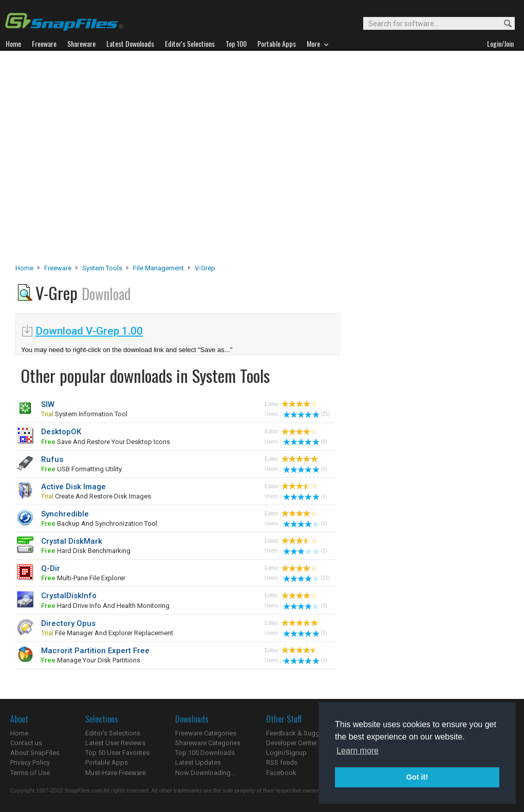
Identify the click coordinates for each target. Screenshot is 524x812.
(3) (305, 523)
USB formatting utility (81, 469)
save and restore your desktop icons (106, 442)
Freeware (58, 268)
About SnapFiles (35, 753)
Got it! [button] (417, 777)
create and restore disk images (96, 496)
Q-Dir (51, 568)
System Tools (102, 268)
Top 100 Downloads (205, 753)
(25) (306, 414)
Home (24, 268)
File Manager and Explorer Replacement (107, 633)
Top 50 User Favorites (117, 753)
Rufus (52, 459)
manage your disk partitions (91, 660)
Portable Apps (107, 762)
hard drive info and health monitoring (105, 606)
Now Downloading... (205, 773)
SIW (48, 404)
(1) (305, 496)
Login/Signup (286, 753)
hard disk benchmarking (86, 551)
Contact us (26, 743)
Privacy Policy (30, 762)
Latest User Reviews (115, 743)
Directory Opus (68, 623)
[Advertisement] (101, 160)
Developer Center (292, 743)
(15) (306, 578)
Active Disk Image (73, 487)
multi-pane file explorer (83, 578)
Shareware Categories (208, 743)
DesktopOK (61, 432)
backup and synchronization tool (99, 523)
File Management (158, 268)
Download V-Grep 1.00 (89, 331)
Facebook (281, 773)
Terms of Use (30, 773)
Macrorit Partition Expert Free (95, 651)
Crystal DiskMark (72, 541)
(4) (305, 469)
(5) (305, 633)
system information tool (84, 414)
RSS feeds (282, 762)
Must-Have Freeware (116, 773)
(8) (305, 442)
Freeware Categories (206, 733)
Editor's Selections (113, 733)
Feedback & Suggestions (304, 733)
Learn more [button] (358, 751)
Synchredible (65, 514)
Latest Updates (198, 762)
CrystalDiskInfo (69, 596)
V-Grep (205, 268)
